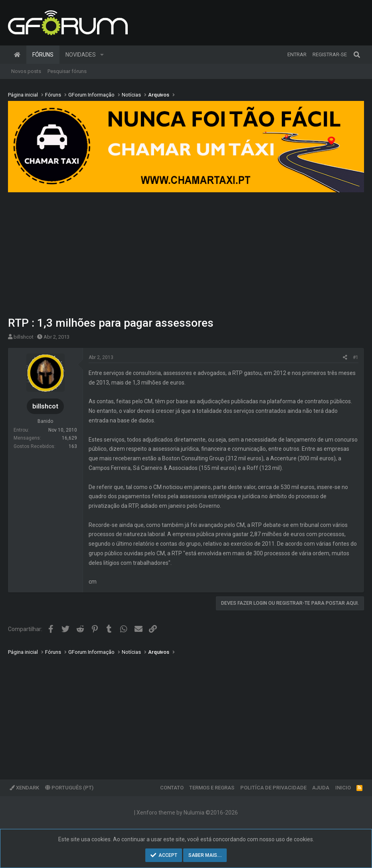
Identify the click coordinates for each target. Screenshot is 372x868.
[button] (102, 55)
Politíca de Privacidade (273, 788)
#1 (356, 357)
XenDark (24, 788)
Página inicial (17, 55)
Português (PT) (69, 788)
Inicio (343, 788)
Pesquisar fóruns (67, 71)
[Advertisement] (186, 255)
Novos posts (26, 71)
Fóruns (43, 55)
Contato (172, 788)
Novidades (81, 55)
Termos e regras (212, 788)
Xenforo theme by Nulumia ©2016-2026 (187, 813)
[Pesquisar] (357, 55)
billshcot (24, 337)
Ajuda (321, 788)
